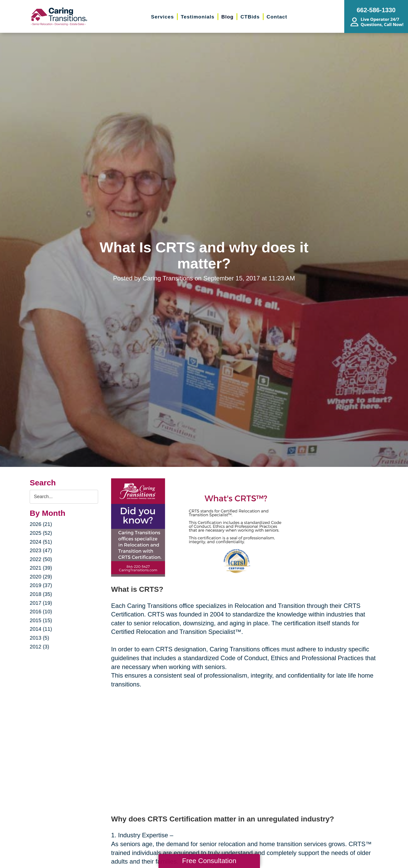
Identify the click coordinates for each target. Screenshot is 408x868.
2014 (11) (41, 629)
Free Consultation (209, 861)
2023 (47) (41, 550)
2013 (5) (39, 638)
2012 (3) (39, 647)
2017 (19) (41, 603)
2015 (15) (41, 620)
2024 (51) (41, 542)
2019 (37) (41, 585)
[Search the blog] (64, 497)
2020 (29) (41, 577)
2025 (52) (41, 533)
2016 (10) (41, 612)
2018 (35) (41, 594)
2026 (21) (41, 524)
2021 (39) (41, 568)
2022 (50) (41, 559)
